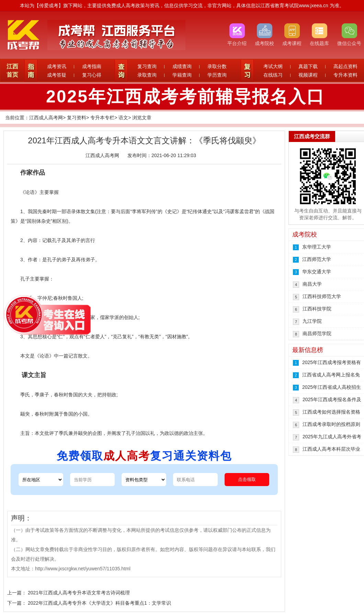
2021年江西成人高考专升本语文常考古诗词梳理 (79, 593)
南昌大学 (312, 284)
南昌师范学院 (317, 333)
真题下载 (308, 66)
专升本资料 (345, 75)
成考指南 (92, 66)
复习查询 (147, 66)
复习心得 (92, 75)
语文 (123, 118)
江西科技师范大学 (322, 296)
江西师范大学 (317, 259)
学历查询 (217, 75)
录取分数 (217, 66)
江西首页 (12, 71)
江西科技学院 (317, 309)
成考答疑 (57, 75)
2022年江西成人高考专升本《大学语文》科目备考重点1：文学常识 (99, 603)
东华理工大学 (317, 247)
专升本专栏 (102, 118)
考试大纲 (273, 66)
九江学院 (312, 321)
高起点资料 (345, 66)
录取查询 (147, 75)
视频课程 (308, 75)
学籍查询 (182, 75)
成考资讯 (57, 66)
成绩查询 (182, 66)
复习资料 (77, 118)
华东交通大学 (317, 272)
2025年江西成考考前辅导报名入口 (185, 97)
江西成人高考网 (46, 118)
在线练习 (273, 75)
